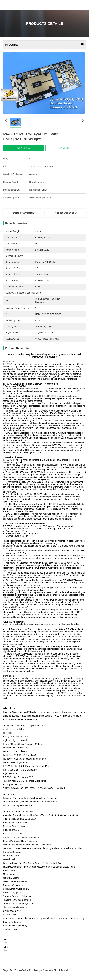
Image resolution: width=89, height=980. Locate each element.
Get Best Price (28, 148)
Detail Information (23, 213)
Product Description (66, 213)
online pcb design (32, 970)
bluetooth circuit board (55, 970)
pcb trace (15, 970)
